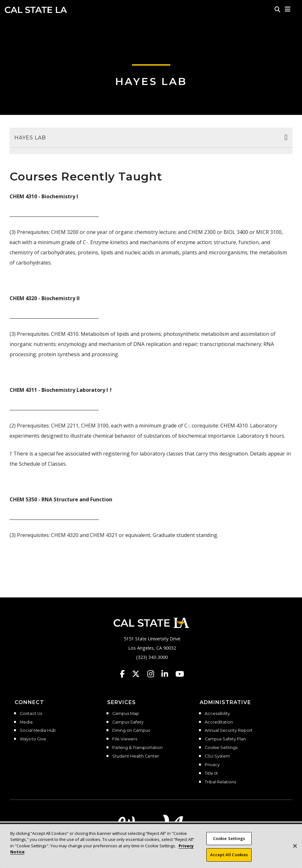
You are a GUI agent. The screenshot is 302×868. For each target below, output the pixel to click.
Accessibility (217, 714)
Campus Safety (128, 722)
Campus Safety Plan (225, 739)
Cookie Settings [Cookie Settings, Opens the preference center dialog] (229, 844)
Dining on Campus (131, 730)
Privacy (212, 765)
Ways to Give (33, 739)
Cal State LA (36, 10)
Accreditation (219, 722)
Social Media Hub (38, 730)
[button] (288, 9)
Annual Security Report (229, 730)
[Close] (295, 851)
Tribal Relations (220, 782)
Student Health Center (136, 756)
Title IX (211, 773)
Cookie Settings (221, 748)
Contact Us (31, 714)
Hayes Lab (151, 81)
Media (26, 722)
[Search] (277, 9)
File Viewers (125, 739)
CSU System (217, 756)
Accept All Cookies (229, 860)
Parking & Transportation (137, 748)
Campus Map (126, 714)
